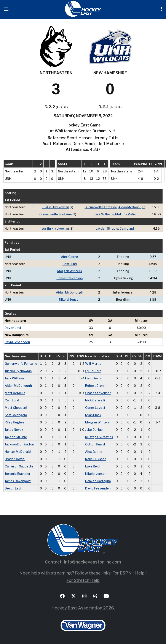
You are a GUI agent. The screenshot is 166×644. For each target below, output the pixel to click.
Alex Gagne (69, 257)
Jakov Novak (14, 430)
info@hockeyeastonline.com (93, 562)
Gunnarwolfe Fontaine (101, 207)
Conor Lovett (95, 408)
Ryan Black (93, 415)
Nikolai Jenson (70, 299)
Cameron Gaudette (19, 466)
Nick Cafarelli (95, 400)
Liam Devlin (94, 378)
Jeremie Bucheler (18, 474)
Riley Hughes (15, 422)
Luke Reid (92, 466)
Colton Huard (95, 444)
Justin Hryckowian (56, 207)
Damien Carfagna (98, 481)
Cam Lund (127, 228)
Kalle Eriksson (96, 459)
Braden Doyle (15, 459)
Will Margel (94, 364)
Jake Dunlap (94, 430)
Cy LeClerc (93, 371)
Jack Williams (104, 214)
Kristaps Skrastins (99, 437)
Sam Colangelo (16, 415)
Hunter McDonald (18, 452)
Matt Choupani (16, 408)
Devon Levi (13, 328)
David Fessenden (17, 342)
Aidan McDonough (132, 207)
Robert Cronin (96, 386)
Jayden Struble (107, 228)
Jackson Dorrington (19, 444)
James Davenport (18, 481)
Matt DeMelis (125, 214)
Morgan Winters (70, 271)
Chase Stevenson (69, 278)
